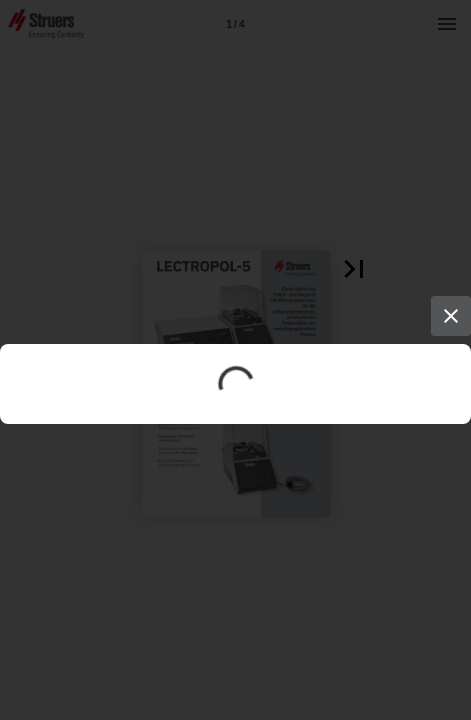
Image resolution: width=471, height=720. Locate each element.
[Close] (451, 316)
